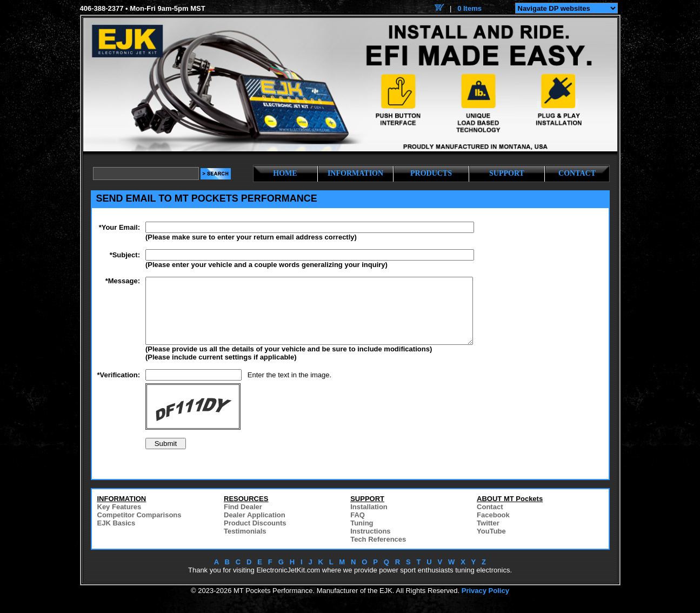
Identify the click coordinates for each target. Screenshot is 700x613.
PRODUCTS (431, 173)
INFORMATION (355, 173)
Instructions (370, 544)
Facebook (493, 528)
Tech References (378, 552)
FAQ (358, 528)
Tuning (362, 536)
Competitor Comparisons (139, 528)
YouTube (491, 544)
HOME (285, 173)
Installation (369, 520)
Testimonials (245, 544)
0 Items (469, 8)
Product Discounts (255, 536)
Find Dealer (243, 520)
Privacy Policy (485, 604)
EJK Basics (116, 536)
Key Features (119, 520)
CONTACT (577, 173)
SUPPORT (507, 173)
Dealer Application (255, 528)
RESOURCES (246, 512)
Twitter (488, 536)
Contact (490, 520)
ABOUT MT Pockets (510, 512)
